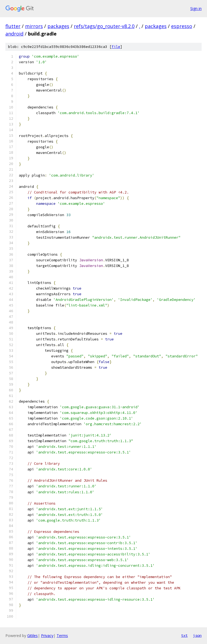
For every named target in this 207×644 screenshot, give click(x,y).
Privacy (47, 636)
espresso (182, 26)
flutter (13, 26)
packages (58, 26)
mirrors (34, 26)
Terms (62, 636)
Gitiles (32, 636)
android (14, 34)
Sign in (196, 8)
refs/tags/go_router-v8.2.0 (104, 26)
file (116, 47)
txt (184, 635)
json (197, 635)
